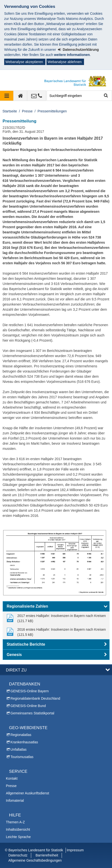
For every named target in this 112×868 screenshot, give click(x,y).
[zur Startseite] (20, 96)
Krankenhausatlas (24, 742)
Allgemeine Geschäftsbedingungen (35, 860)
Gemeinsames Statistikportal (32, 713)
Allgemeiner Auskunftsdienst (28, 793)
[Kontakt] (37, 96)
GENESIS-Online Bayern (30, 691)
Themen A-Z (15, 822)
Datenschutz (18, 855)
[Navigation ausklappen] (7, 96)
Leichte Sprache (18, 837)
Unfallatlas (19, 749)
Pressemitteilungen (52, 111)
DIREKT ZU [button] (16, 670)
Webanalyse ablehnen (65, 62)
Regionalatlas (21, 735)
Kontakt (12, 778)
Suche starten (105, 96)
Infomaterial (15, 801)
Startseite (10, 111)
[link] (56, 618)
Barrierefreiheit (47, 855)
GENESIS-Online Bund (28, 706)
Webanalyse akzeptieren (24, 62)
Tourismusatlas (22, 757)
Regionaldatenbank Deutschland (35, 698)
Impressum (75, 850)
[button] (56, 606)
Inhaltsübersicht (18, 829)
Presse (27, 111)
